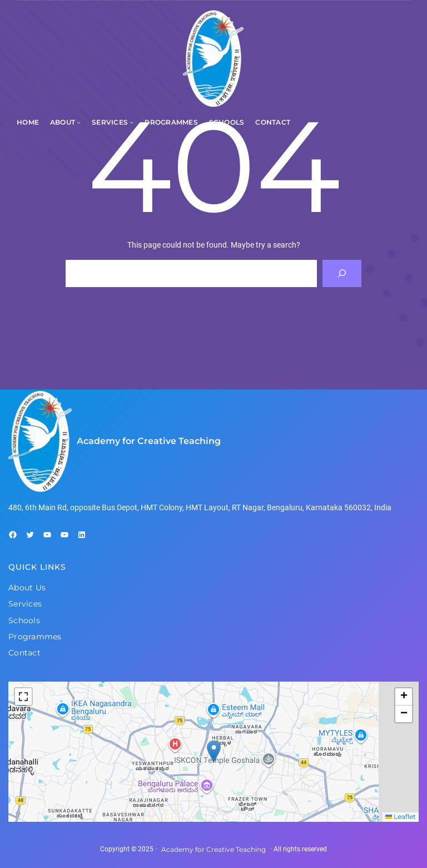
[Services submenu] (131, 122)
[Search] (342, 273)
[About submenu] (79, 122)
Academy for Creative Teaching (149, 441)
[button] (214, 751)
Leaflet (401, 817)
